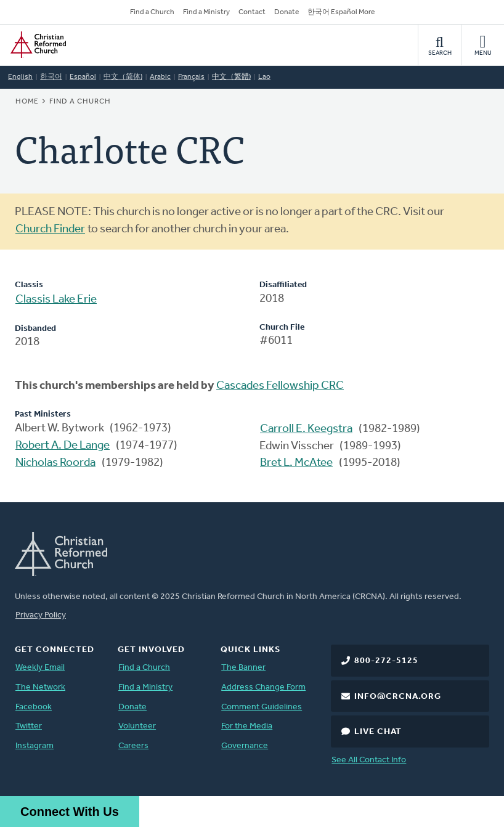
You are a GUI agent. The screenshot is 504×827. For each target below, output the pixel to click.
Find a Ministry (206, 12)
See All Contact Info (369, 760)
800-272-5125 (386, 661)
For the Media (247, 726)
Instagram (35, 746)
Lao (264, 77)
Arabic (160, 77)
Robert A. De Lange (63, 446)
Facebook (34, 707)
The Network (40, 687)
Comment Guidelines (262, 707)
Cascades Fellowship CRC (280, 386)
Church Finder (50, 230)
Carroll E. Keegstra (306, 429)
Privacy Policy (41, 615)
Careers (133, 746)
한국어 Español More (341, 12)
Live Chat (378, 732)
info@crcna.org (398, 697)
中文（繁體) (231, 77)
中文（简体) (123, 77)
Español (83, 77)
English (20, 77)
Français (191, 77)
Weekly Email (40, 668)
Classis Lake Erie (56, 300)
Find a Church (152, 12)
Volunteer (137, 726)
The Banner (243, 668)
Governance (245, 746)
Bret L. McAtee (296, 463)
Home (27, 102)
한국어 (51, 77)
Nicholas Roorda (55, 463)
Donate (287, 12)
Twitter (29, 726)
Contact (252, 12)
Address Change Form (263, 687)
